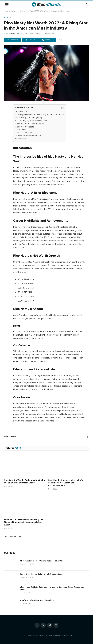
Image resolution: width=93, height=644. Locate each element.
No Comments (35, 34)
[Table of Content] (62, 108)
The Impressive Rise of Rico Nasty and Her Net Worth (40, 115)
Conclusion (21, 139)
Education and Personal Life (29, 136)
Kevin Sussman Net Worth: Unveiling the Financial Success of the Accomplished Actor (24, 522)
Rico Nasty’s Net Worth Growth (31, 124)
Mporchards (11, 34)
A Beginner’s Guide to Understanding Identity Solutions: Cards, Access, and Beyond (52, 588)
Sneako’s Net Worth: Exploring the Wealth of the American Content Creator (24, 482)
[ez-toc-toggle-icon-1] (61, 108)
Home (23, 130)
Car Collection (27, 133)
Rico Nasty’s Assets (25, 127)
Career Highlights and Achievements (33, 121)
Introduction (22, 112)
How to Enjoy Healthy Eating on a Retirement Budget (42, 574)
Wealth (8, 17)
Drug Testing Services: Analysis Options (37, 600)
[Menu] (7, 4)
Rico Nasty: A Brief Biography (29, 118)
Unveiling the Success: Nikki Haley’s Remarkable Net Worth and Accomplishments (65, 483)
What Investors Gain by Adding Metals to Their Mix (41, 561)
